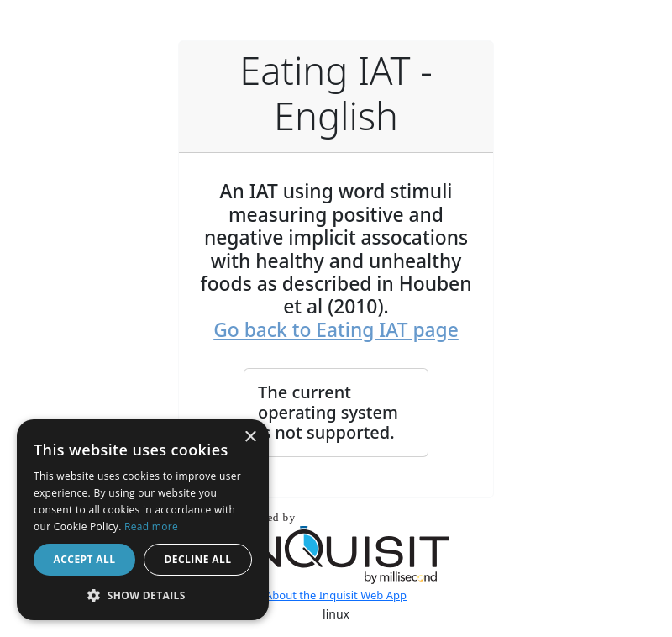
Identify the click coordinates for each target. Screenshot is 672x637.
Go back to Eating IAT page (336, 330)
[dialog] (143, 520)
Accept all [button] (85, 559)
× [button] (250, 437)
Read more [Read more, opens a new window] (151, 526)
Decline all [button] (198, 559)
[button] (143, 595)
